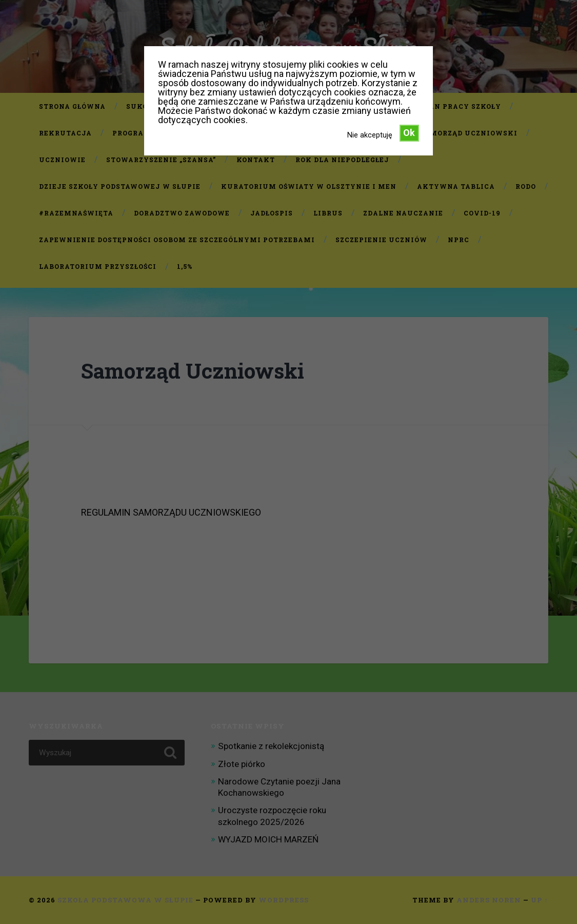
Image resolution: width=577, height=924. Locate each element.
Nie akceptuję (370, 135)
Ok (409, 133)
